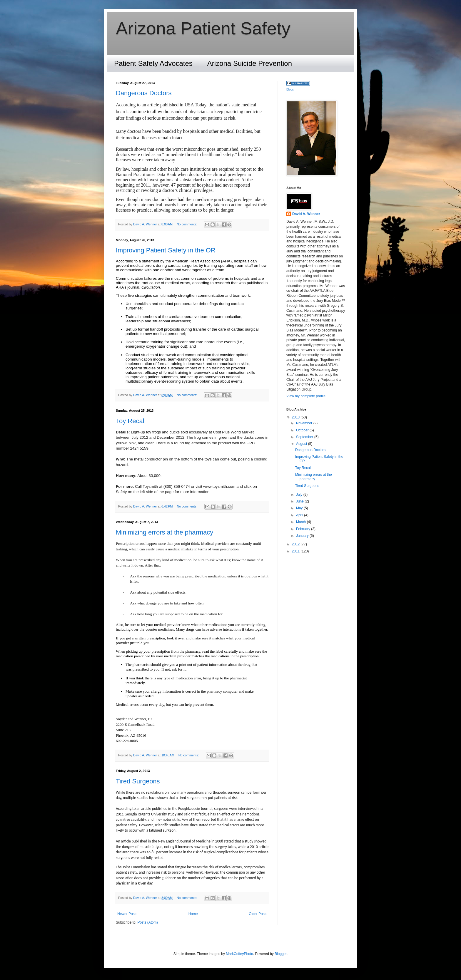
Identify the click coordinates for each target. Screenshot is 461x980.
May (300, 508)
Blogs (290, 89)
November (305, 423)
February (304, 529)
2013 (296, 417)
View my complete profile (306, 396)
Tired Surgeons (138, 781)
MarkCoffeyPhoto (239, 954)
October (303, 430)
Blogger (281, 954)
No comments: (187, 224)
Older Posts (258, 914)
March (302, 522)
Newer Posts (127, 914)
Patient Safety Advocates (153, 63)
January (303, 536)
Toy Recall (131, 421)
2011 (296, 551)
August (302, 444)
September (305, 437)
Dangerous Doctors (144, 93)
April (300, 515)
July (300, 495)
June (300, 501)
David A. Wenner (306, 214)
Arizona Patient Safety (203, 28)
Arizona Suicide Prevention (250, 63)
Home (193, 914)
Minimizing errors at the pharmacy (164, 532)
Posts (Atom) (147, 922)
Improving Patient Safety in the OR (166, 250)
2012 (296, 544)
